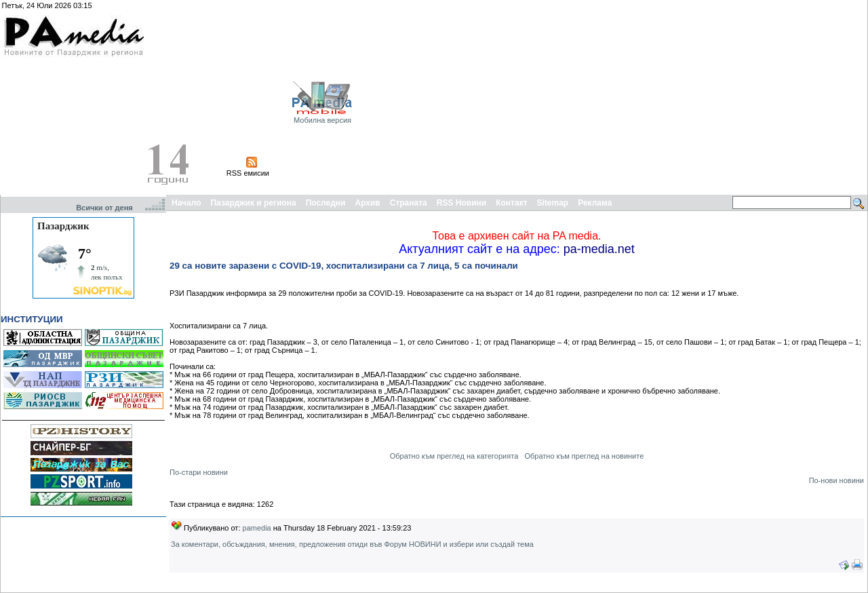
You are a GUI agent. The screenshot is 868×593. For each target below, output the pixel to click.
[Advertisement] (666, 97)
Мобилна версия (322, 120)
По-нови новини (836, 480)
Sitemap (553, 203)
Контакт (511, 203)
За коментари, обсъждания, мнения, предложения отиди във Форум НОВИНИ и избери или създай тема (352, 544)
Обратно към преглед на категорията (454, 456)
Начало (186, 203)
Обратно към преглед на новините (584, 456)
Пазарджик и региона (253, 203)
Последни (326, 203)
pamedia (257, 528)
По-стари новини (199, 472)
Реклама (595, 203)
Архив (367, 203)
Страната (409, 203)
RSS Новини (461, 203)
